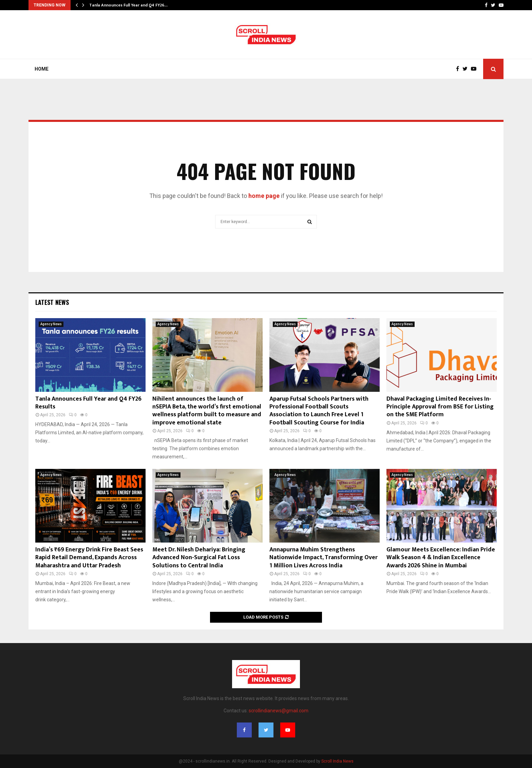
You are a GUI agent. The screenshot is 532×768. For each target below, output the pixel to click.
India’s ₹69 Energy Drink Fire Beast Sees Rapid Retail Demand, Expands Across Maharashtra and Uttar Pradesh (89, 558)
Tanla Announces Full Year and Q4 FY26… (128, 5)
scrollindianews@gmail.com (279, 711)
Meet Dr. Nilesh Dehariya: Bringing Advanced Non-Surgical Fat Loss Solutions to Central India (199, 558)
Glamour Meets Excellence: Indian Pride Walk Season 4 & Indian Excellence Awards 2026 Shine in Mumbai (441, 558)
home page (264, 196)
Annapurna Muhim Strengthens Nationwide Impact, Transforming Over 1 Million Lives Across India (324, 558)
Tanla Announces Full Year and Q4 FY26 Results (88, 403)
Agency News (51, 324)
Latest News (52, 302)
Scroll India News (337, 761)
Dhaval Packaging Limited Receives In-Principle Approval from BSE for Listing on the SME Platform (440, 407)
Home (42, 69)
